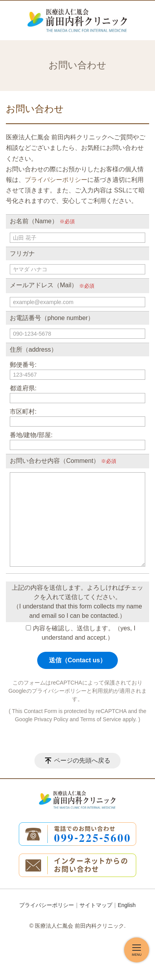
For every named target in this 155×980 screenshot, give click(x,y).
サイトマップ (96, 905)
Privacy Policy (51, 719)
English (127, 905)
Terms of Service (101, 719)
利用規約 (103, 691)
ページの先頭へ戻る (82, 760)
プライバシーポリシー (56, 180)
